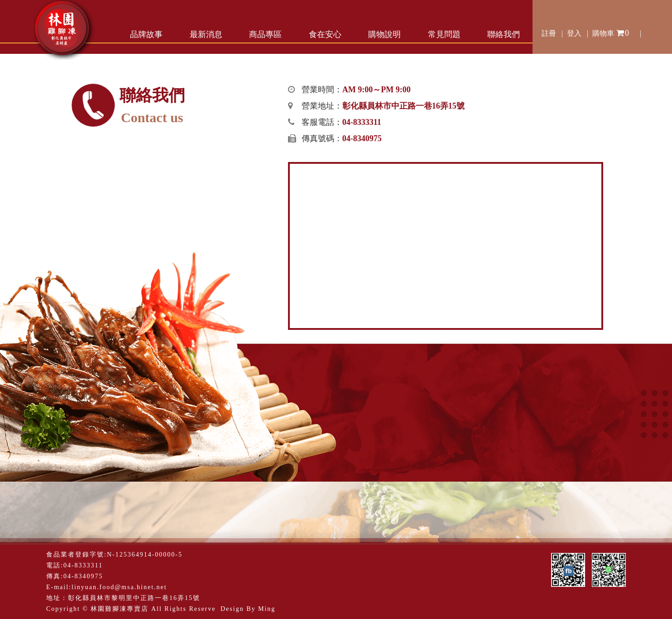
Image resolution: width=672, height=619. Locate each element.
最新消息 (206, 34)
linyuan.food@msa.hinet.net (119, 587)
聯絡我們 (504, 34)
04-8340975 (83, 576)
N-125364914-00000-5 (145, 555)
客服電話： (341, 122)
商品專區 (265, 34)
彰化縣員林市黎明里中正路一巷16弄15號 (134, 598)
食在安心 (325, 34)
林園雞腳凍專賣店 (120, 609)
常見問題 (444, 34)
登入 (574, 33)
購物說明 (384, 34)
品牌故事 (146, 34)
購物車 (611, 32)
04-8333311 (83, 565)
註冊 (549, 33)
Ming (267, 609)
